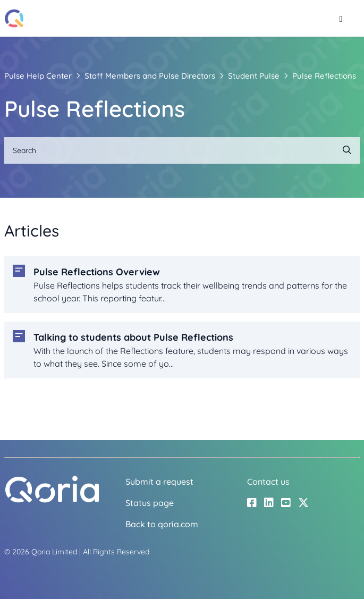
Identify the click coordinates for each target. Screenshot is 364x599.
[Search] (182, 150)
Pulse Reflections (324, 76)
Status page (150, 503)
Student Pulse (254, 76)
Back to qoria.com (162, 524)
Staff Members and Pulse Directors (150, 76)
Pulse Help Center (38, 76)
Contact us (268, 482)
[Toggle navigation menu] (341, 19)
